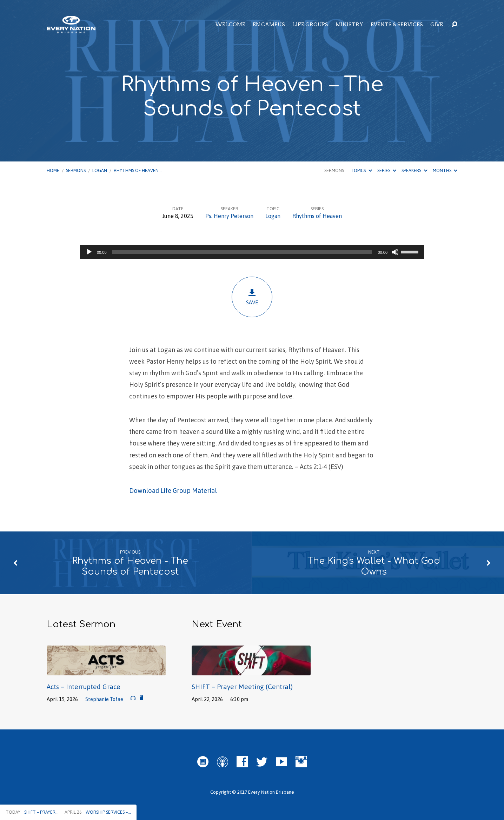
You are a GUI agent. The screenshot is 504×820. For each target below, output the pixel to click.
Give (437, 25)
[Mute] (395, 252)
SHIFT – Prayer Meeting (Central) (242, 687)
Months (445, 170)
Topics (361, 170)
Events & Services (397, 25)
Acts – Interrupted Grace (84, 687)
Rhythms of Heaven (317, 216)
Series (387, 170)
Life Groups (310, 25)
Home (53, 170)
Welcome (230, 25)
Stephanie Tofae (104, 699)
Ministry (349, 25)
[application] (252, 252)
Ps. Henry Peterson (229, 216)
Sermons (76, 170)
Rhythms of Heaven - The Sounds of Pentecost (130, 566)
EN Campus (269, 25)
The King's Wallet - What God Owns (374, 566)
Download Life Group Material (173, 491)
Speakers (414, 170)
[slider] (242, 252)
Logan (100, 170)
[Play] (89, 252)
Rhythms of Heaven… (138, 170)
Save (252, 297)
